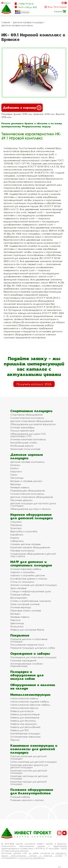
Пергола (15, 620)
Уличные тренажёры (22, 427)
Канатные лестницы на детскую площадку (29, 777)
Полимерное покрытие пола (27, 645)
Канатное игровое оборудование (30, 547)
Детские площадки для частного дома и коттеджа (33, 505)
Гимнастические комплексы (27, 418)
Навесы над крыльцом (24, 724)
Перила (15, 740)
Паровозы (16, 525)
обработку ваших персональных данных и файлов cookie (34, 854)
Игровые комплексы (22, 551)
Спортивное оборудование (26, 415)
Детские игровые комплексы (17, 25)
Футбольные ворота (22, 446)
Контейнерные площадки (25, 733)
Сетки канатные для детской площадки (34, 762)
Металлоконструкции (30, 695)
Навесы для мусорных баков (27, 630)
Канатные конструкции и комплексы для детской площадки (34, 749)
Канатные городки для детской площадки (28, 783)
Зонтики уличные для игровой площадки (34, 585)
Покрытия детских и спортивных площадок (29, 640)
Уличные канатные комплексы (28, 439)
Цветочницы (17, 623)
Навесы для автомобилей (25, 727)
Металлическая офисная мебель (30, 705)
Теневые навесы (20, 487)
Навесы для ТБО (20, 730)
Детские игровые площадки (28, 22)
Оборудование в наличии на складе (33, 687)
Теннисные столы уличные (25, 449)
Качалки (15, 465)
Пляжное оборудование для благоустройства (32, 791)
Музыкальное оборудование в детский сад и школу (33, 555)
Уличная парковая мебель (26, 569)
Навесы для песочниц (23, 721)
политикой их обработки (32, 858)
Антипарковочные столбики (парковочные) (27, 665)
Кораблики (17, 535)
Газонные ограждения (23, 660)
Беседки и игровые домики (26, 481)
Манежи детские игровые (25, 544)
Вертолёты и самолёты (24, 531)
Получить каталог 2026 (34, 384)
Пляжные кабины (20, 595)
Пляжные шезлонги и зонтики (27, 800)
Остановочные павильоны (25, 737)
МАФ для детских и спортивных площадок (31, 563)
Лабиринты (17, 541)
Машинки (16, 522)
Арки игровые (18, 588)
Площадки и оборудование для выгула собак (27, 675)
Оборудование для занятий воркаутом (33, 424)
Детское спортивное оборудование (32, 421)
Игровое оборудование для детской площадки (32, 516)
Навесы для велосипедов (25, 714)
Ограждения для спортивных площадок (33, 657)
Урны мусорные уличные (25, 604)
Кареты (15, 538)
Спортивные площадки (31, 411)
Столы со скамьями (22, 582)
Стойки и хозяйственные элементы (31, 601)
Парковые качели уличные (26, 610)
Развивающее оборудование (28, 491)
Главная (6, 22)
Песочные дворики (21, 500)
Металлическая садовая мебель (30, 702)
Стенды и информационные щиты (31, 591)
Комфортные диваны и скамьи (29, 579)
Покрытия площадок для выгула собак (33, 648)
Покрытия (20, 635)
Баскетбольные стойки (24, 443)
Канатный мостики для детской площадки (29, 772)
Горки (14, 475)
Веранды (16, 484)
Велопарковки (19, 598)
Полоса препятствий (22, 431)
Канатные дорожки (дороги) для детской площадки (29, 766)
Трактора (16, 528)
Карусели (16, 471)
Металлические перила (24, 708)
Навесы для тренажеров (25, 717)
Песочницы (17, 478)
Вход (50, 7)
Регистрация (60, 7)
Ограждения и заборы (30, 653)
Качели (14, 468)
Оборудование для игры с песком (31, 509)
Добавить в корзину (22, 108)
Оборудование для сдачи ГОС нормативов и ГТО (28, 435)
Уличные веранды (21, 607)
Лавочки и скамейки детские (28, 575)
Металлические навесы (24, 698)
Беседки (15, 614)
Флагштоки (17, 626)
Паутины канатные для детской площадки (28, 757)
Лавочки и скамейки (23, 572)
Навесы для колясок (22, 711)
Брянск (7, 3)
